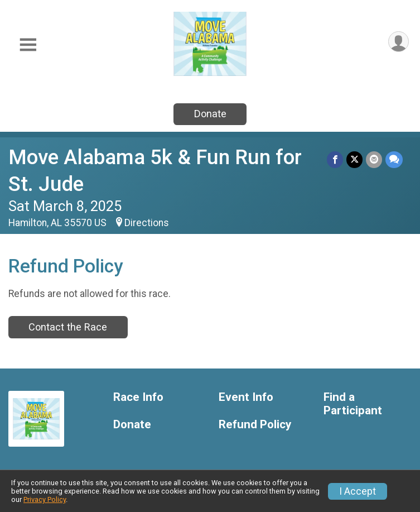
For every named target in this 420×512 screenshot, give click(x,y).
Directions (147, 223)
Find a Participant (353, 404)
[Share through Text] (394, 159)
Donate (210, 114)
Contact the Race (68, 327)
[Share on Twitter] (354, 159)
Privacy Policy (45, 499)
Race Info (138, 397)
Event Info (246, 397)
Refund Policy (255, 425)
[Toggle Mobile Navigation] (28, 45)
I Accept (358, 491)
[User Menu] (399, 42)
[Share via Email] (374, 159)
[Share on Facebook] (335, 159)
